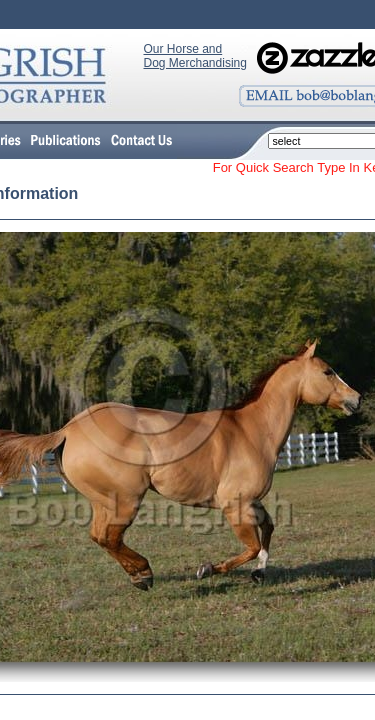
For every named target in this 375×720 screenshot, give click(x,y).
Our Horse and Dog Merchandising (195, 56)
